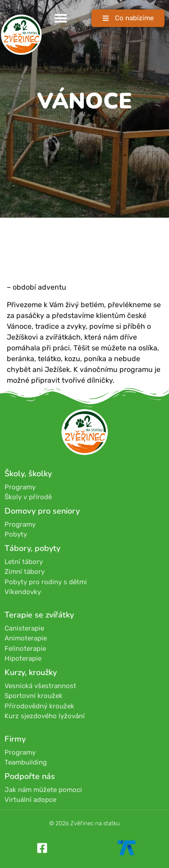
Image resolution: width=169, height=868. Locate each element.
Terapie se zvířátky (39, 615)
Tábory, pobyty (32, 548)
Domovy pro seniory (42, 511)
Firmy (15, 739)
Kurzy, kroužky (31, 672)
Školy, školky (28, 474)
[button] (61, 18)
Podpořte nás (30, 776)
